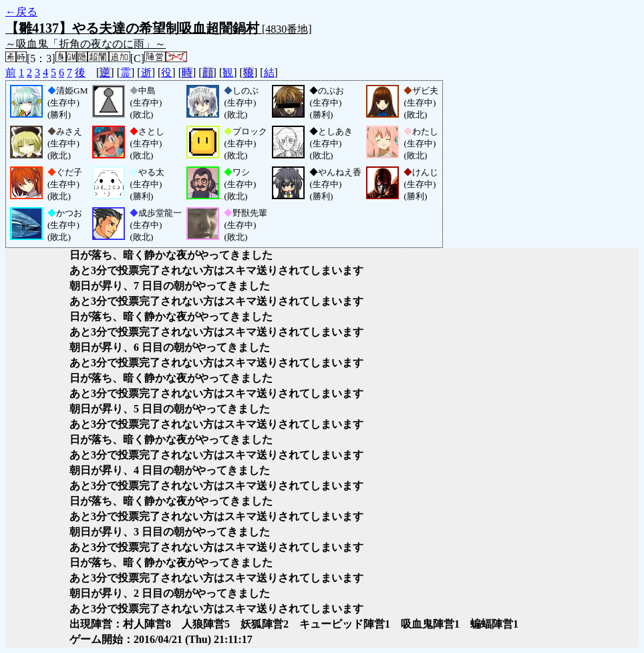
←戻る (21, 12)
